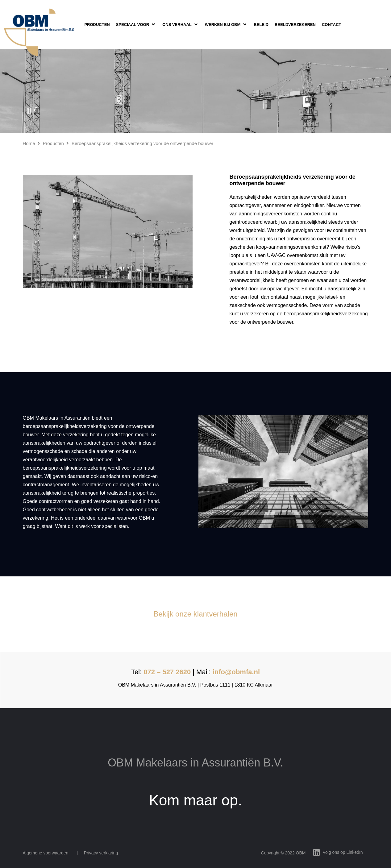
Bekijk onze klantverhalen (195, 614)
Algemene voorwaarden (46, 853)
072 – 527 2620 (167, 672)
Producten (53, 143)
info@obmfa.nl (236, 672)
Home (29, 143)
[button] (136, 25)
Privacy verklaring (101, 853)
